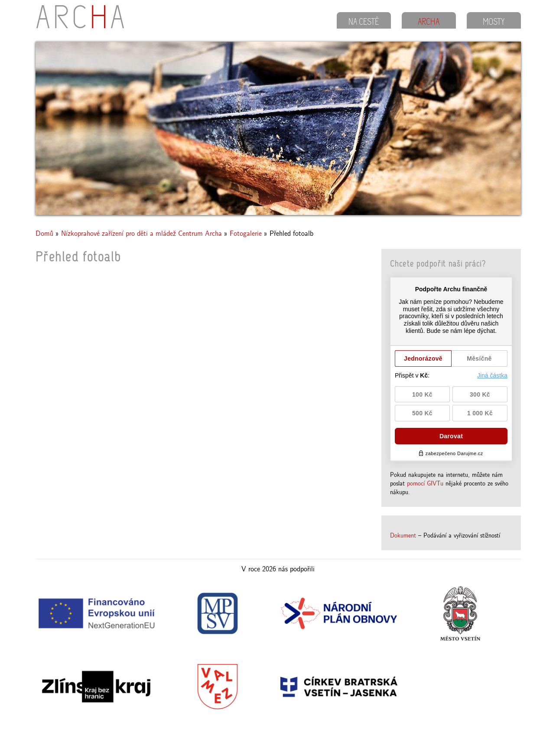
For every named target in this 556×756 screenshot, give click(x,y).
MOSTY (494, 23)
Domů (44, 233)
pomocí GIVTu (425, 483)
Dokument (403, 535)
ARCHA (429, 23)
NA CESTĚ (364, 23)
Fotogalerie (246, 233)
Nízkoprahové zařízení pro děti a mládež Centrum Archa (141, 233)
